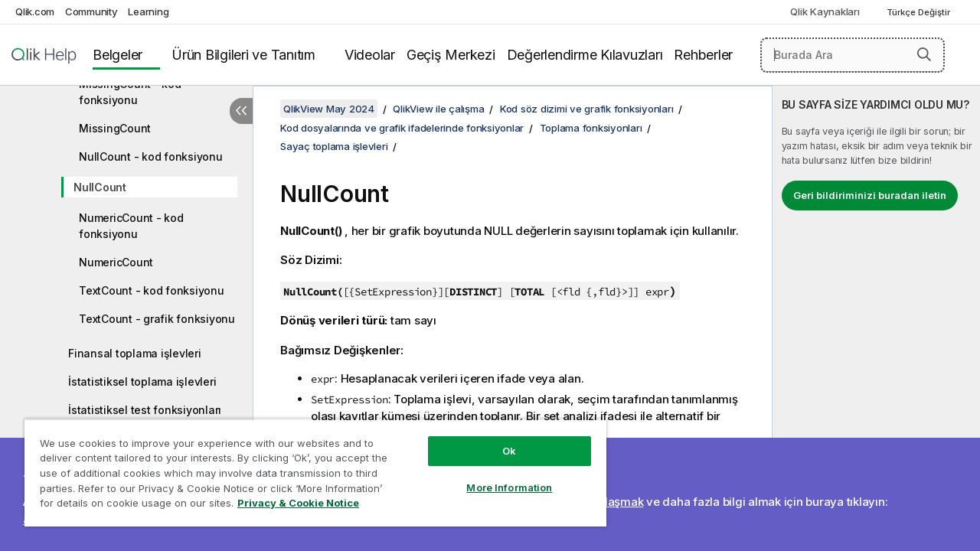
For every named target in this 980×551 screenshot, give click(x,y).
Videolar (370, 55)
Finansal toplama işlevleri (135, 353)
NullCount (100, 187)
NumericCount (116, 262)
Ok (498, 439)
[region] (309, 467)
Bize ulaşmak (608, 502)
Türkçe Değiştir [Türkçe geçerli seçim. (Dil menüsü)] (920, 12)
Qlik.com (35, 11)
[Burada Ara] (853, 55)
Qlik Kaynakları (825, 11)
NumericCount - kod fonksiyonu (131, 226)
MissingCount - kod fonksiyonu (130, 92)
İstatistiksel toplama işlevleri (142, 381)
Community (91, 11)
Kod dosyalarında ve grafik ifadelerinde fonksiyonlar (402, 128)
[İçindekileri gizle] (241, 111)
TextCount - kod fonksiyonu (152, 290)
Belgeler (118, 55)
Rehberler (703, 55)
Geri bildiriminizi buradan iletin (870, 195)
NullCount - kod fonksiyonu (151, 156)
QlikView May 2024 (329, 109)
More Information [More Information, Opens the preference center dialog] (498, 476)
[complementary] (876, 318)
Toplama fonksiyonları (591, 128)
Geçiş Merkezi (451, 55)
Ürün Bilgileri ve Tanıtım (243, 55)
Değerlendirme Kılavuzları (585, 55)
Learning (148, 11)
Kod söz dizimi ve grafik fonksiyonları (587, 109)
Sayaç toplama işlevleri (334, 146)
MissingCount (115, 128)
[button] (924, 54)
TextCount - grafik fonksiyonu (157, 319)
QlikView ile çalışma (438, 109)
